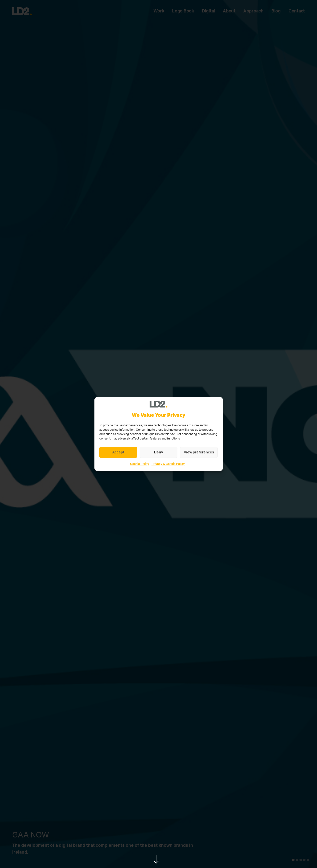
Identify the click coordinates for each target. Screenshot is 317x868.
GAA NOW (31, 835)
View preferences (199, 452)
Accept (118, 452)
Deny (158, 452)
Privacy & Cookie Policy (168, 464)
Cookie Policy (140, 464)
